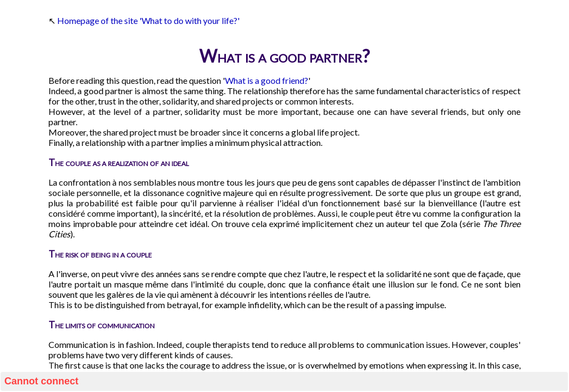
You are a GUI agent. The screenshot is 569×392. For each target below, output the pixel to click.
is (250, 80)
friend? (295, 80)
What (235, 80)
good (271, 80)
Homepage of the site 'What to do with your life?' (148, 20)
